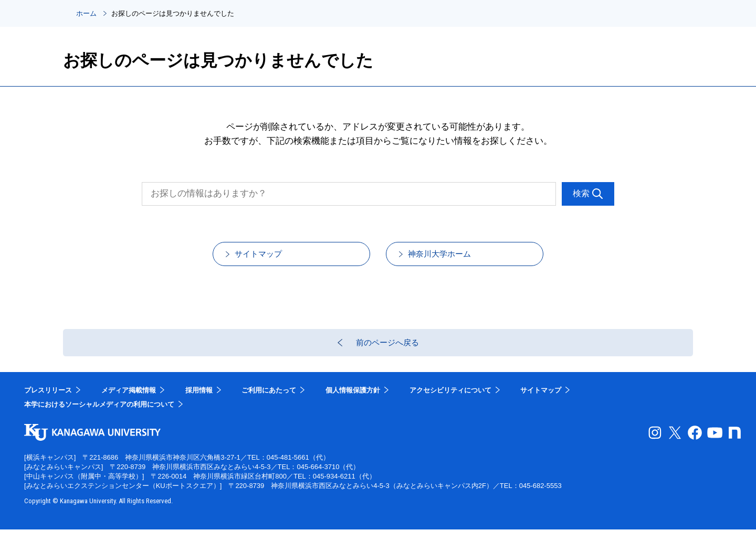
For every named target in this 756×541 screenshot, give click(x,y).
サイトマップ (270, 257)
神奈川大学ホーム (452, 257)
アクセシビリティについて (450, 402)
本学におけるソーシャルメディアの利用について (99, 416)
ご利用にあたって (269, 402)
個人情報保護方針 (353, 402)
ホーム (86, 13)
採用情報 (199, 402)
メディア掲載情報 (129, 402)
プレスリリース (48, 402)
